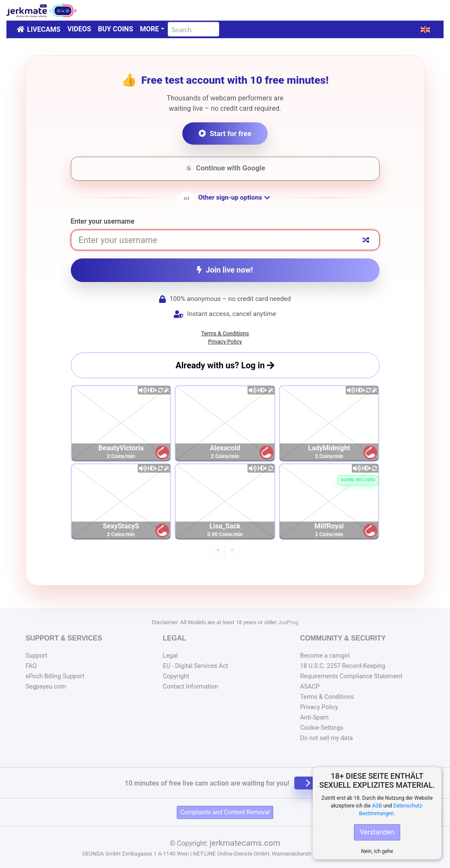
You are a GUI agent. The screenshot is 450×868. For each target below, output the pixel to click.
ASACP (310, 687)
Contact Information (190, 687)
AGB (377, 806)
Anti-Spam (314, 718)
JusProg (288, 622)
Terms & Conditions (225, 333)
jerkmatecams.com (245, 843)
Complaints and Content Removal (225, 812)
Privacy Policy (225, 341)
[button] (425, 30)
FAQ (31, 666)
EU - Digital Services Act (195, 666)
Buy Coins (115, 29)
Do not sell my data (326, 738)
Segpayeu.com (46, 687)
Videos (79, 29)
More (149, 29)
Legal (170, 656)
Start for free (225, 134)
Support (37, 656)
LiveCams (44, 29)
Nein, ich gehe (377, 851)
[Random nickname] (366, 240)
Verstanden (377, 832)
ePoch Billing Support (55, 676)
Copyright (176, 676)
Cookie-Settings (322, 728)
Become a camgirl (325, 656)
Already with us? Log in (225, 365)
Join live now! (225, 270)
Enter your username (103, 221)
